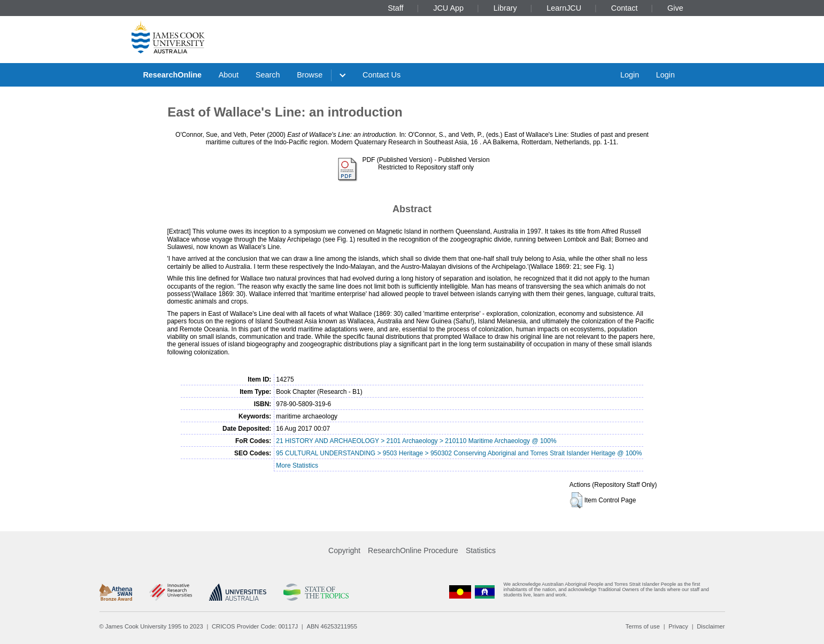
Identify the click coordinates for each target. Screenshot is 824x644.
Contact (625, 8)
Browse (310, 75)
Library (505, 8)
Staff (395, 8)
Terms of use (643, 626)
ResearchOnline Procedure (413, 550)
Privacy (678, 626)
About (229, 75)
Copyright (344, 550)
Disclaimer (711, 626)
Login (630, 75)
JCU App (448, 8)
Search (268, 75)
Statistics (481, 550)
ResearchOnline (172, 75)
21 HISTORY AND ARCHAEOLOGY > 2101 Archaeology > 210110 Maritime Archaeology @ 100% (416, 441)
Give (675, 8)
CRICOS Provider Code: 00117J (255, 626)
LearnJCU (564, 8)
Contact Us (382, 75)
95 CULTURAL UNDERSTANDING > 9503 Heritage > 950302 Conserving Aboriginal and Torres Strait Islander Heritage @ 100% (459, 453)
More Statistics (297, 465)
